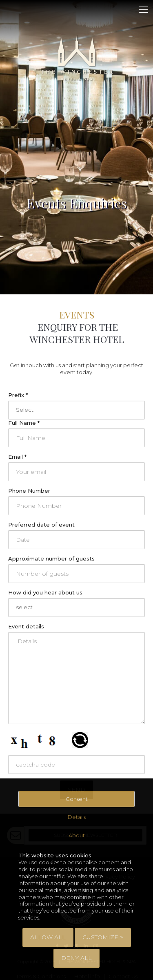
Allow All (48, 937)
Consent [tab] (77, 799)
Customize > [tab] (103, 937)
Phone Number (29, 491)
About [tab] (77, 835)
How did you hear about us (45, 592)
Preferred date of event (41, 525)
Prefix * (18, 395)
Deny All (76, 958)
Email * (17, 457)
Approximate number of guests (51, 558)
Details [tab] (77, 817)
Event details (26, 626)
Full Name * (24, 423)
